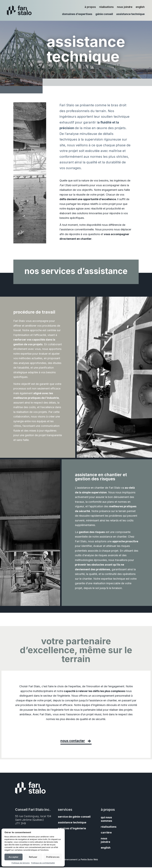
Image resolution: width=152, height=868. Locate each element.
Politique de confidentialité (43, 863)
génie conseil (104, 14)
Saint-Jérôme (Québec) (29, 820)
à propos (90, 7)
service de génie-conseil (74, 817)
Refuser (33, 857)
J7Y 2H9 (20, 824)
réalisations (106, 7)
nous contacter (72, 741)
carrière (106, 833)
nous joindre (125, 7)
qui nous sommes (106, 820)
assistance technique (130, 14)
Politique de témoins (21, 863)
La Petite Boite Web (88, 860)
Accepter (14, 857)
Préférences (53, 857)
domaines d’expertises (77, 14)
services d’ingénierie (72, 829)
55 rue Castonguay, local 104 (33, 817)
